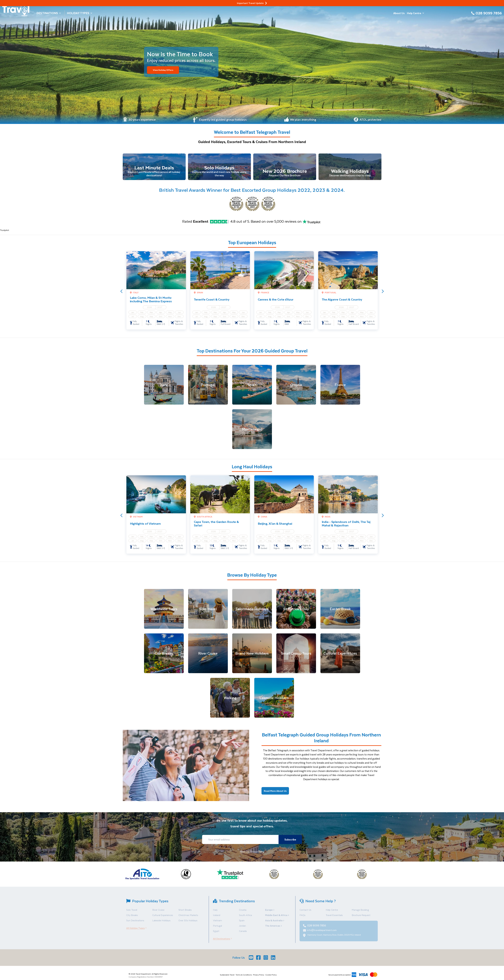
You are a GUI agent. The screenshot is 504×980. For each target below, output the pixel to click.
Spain (242, 923)
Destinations (49, 13)
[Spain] (252, 387)
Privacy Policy (259, 977)
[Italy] (164, 387)
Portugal (217, 928)
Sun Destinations (135, 923)
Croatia (243, 912)
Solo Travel (132, 912)
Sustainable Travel (227, 977)
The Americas (274, 928)
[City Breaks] (164, 655)
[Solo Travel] (208, 611)
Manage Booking (360, 912)
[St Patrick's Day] (296, 611)
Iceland (217, 917)
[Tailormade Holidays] (252, 611)
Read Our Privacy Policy (252, 854)
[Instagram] (266, 960)
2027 (160, 309)
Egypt (216, 933)
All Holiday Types (137, 930)
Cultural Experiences (163, 917)
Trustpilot (4, 232)
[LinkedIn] (273, 960)
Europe (270, 912)
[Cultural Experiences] (340, 655)
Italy (215, 912)
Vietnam (217, 923)
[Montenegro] (252, 431)
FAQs (302, 917)
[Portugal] (208, 387)
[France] (340, 387)
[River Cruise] (208, 655)
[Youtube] (251, 960)
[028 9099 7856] (487, 15)
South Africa (245, 917)
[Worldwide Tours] (164, 611)
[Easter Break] (340, 611)
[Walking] (230, 700)
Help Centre (416, 13)
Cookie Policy (271, 977)
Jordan (242, 928)
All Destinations (223, 941)
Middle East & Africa (277, 917)
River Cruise (158, 912)
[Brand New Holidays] (252, 655)
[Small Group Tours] (296, 655)
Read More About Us (275, 793)
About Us (399, 13)
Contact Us (305, 912)
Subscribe (289, 842)
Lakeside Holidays (161, 923)
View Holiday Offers (165, 70)
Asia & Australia (275, 923)
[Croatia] (296, 387)
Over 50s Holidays (188, 923)
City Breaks (132, 917)
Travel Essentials (334, 917)
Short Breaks (185, 912)
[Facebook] (259, 960)
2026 (150, 309)
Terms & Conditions (244, 977)
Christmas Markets (188, 917)
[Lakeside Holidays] (274, 700)
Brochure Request (361, 917)
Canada (243, 933)
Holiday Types (80, 13)
